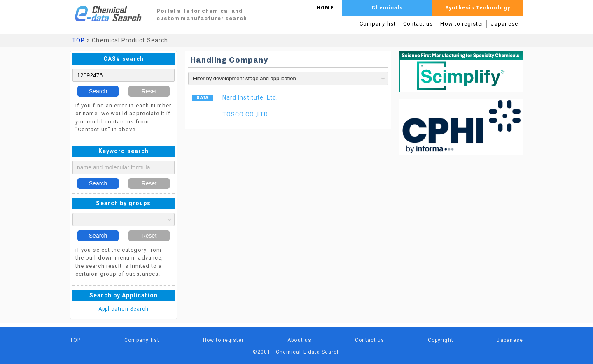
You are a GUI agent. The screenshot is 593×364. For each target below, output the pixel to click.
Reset (149, 91)
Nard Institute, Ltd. (250, 97)
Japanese (504, 24)
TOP (78, 40)
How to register (462, 24)
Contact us (418, 24)
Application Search (124, 309)
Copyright (441, 340)
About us (299, 340)
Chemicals (387, 8)
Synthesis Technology (477, 8)
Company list (378, 24)
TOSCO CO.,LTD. (246, 114)
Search (98, 91)
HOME (325, 8)
